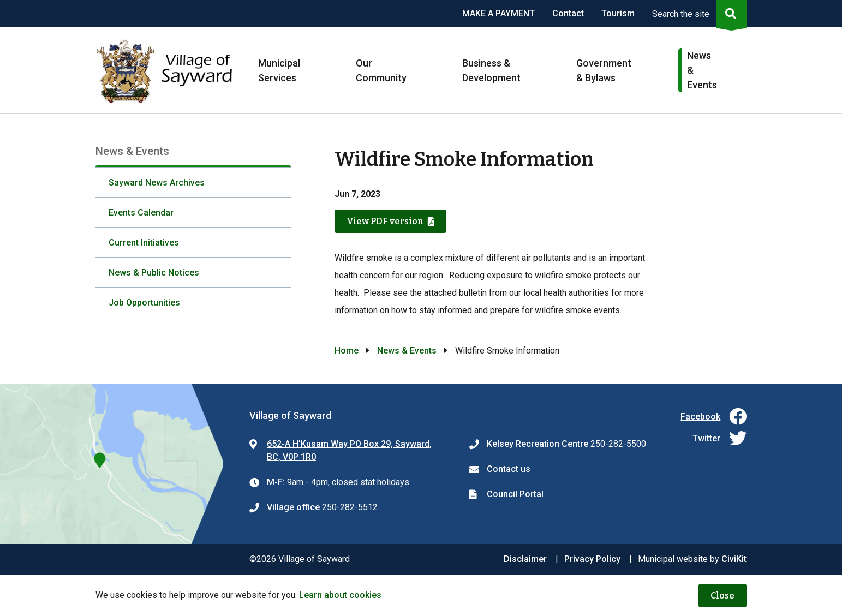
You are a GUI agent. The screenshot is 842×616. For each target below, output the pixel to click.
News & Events (407, 351)
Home (347, 351)
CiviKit (734, 559)
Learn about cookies (340, 595)
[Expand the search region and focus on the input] (697, 14)
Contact (568, 13)
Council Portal (515, 494)
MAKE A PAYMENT (498, 13)
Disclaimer (525, 559)
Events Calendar (141, 213)
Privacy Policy (592, 559)
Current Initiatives (144, 243)
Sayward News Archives (157, 183)
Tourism (618, 13)
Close (722, 596)
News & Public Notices (154, 273)
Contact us (509, 469)
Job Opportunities (144, 303)
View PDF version (385, 221)
